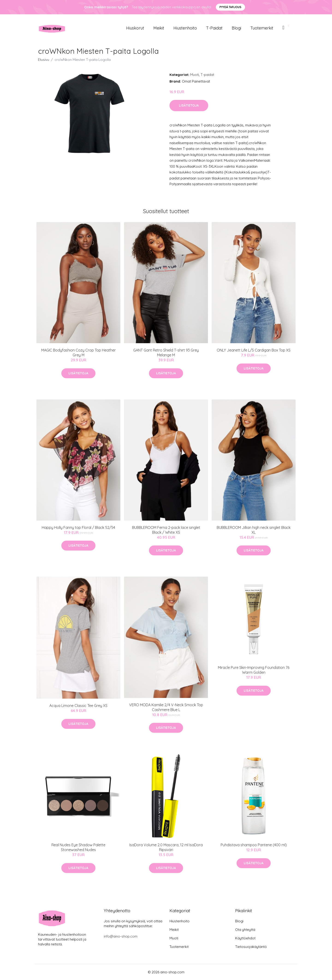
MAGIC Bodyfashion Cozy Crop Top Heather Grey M (79, 353)
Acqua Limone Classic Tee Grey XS (78, 706)
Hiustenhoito (185, 28)
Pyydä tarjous (230, 7)
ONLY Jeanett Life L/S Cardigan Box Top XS (254, 350)
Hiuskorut (135, 28)
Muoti (195, 75)
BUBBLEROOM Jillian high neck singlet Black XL (254, 530)
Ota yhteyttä (245, 930)
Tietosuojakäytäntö (251, 947)
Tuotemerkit (262, 28)
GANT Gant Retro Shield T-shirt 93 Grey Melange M (166, 353)
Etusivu (44, 60)
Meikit (159, 28)
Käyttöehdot (245, 938)
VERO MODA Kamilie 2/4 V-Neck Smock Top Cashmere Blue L (166, 707)
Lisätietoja (189, 105)
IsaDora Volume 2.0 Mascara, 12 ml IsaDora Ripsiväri (166, 847)
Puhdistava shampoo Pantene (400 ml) (254, 845)
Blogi (236, 28)
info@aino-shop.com (121, 936)
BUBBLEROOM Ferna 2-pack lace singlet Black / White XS (166, 530)
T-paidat (214, 28)
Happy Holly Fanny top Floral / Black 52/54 (78, 527)
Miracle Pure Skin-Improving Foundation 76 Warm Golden (254, 670)
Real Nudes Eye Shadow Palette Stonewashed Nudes (78, 847)
